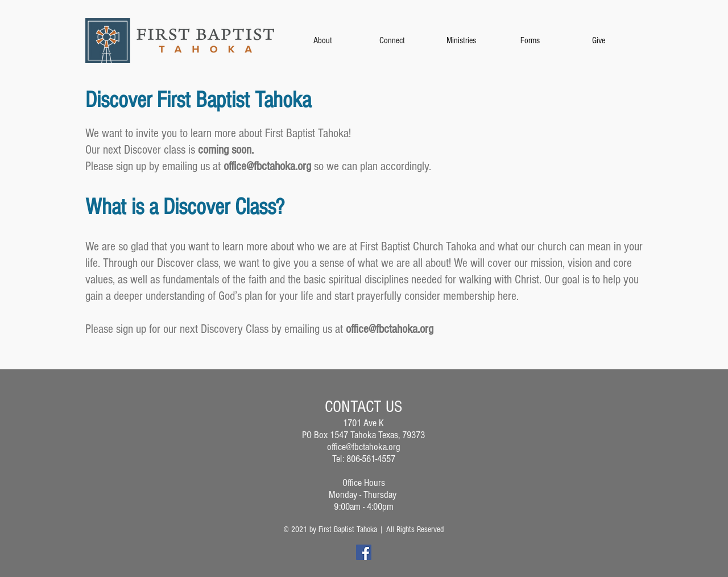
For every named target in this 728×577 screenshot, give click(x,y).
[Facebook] (364, 552)
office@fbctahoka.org (267, 166)
